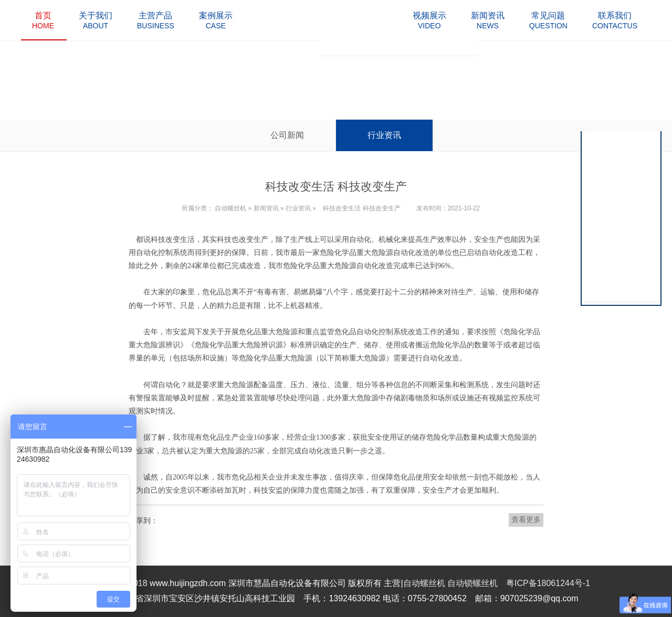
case (216, 20)
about (96, 20)
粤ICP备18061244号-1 (548, 583)
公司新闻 (287, 135)
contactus (615, 20)
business (156, 20)
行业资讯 (384, 135)
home (43, 20)
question (548, 20)
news (488, 20)
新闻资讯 (266, 208)
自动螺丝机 (230, 208)
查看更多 (526, 519)
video (429, 20)
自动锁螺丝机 (472, 583)
